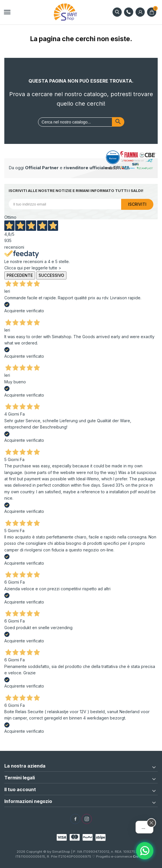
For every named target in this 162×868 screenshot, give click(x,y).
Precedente (20, 275)
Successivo (51, 275)
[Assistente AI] (145, 851)
